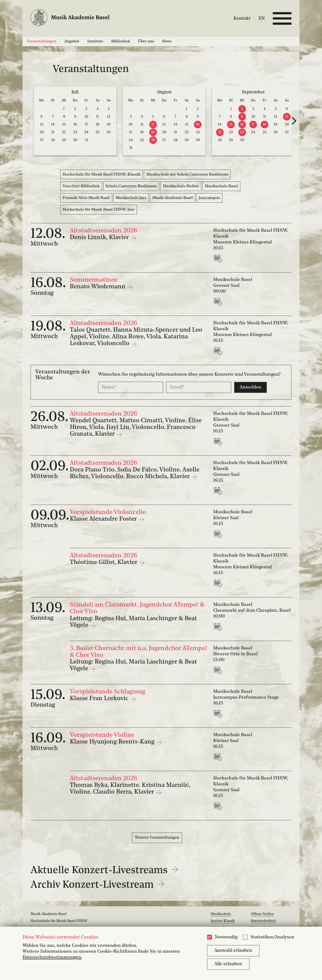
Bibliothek (121, 41)
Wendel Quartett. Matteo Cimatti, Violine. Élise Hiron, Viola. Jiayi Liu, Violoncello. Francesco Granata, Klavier (136, 427)
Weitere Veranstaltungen (157, 838)
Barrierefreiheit (263, 921)
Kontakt (242, 18)
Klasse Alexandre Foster (104, 519)
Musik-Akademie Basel (173, 198)
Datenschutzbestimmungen (52, 957)
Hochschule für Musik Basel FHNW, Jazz (99, 210)
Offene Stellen (262, 914)
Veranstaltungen (41, 41)
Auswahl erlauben (233, 951)
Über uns (146, 41)
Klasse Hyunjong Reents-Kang (113, 742)
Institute (95, 41)
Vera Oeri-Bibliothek (81, 186)
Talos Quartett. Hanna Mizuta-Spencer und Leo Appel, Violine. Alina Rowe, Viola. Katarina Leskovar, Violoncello (136, 337)
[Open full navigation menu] (282, 18)
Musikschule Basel (221, 186)
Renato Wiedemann (98, 287)
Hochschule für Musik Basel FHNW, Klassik (102, 174)
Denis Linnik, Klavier (100, 238)
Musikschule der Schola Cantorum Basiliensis (187, 174)
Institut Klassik (223, 921)
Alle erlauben (228, 964)
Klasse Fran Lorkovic (100, 699)
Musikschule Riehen (181, 186)
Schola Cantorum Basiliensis (131, 186)
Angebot (72, 41)
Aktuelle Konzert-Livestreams (104, 871)
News (167, 41)
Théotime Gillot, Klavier (104, 563)
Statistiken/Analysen (272, 937)
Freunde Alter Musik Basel (86, 198)
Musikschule (221, 914)
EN (262, 18)
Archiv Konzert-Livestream (97, 885)
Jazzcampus (209, 198)
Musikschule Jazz (131, 198)
